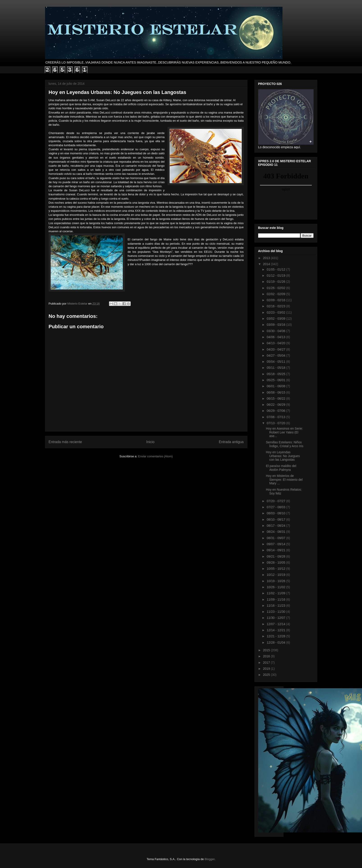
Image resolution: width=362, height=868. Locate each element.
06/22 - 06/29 (276, 405)
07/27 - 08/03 (276, 507)
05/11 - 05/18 (276, 368)
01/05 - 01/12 (276, 269)
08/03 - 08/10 (276, 513)
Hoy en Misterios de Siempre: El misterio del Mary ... (284, 480)
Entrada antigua (231, 442)
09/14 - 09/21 (276, 550)
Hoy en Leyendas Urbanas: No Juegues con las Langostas (283, 456)
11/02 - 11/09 (276, 593)
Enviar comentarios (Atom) (155, 456)
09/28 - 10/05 (276, 563)
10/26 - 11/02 (276, 587)
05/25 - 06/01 (276, 380)
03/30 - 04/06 (276, 331)
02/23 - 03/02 (276, 312)
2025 (267, 675)
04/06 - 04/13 (276, 337)
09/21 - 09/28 (276, 556)
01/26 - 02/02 (276, 288)
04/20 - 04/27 (276, 349)
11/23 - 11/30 (276, 612)
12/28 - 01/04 (276, 642)
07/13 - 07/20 (276, 423)
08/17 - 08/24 (276, 526)
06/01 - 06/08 (276, 386)
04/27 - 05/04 (276, 355)
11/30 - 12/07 (276, 618)
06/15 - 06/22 (276, 399)
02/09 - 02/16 (276, 300)
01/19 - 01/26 (276, 282)
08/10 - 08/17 (276, 519)
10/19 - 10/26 (276, 581)
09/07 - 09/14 (276, 544)
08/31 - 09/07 (276, 538)
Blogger (209, 859)
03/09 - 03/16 (276, 325)
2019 (267, 669)
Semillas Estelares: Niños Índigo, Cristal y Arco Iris (285, 444)
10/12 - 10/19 (276, 575)
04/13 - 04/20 (276, 343)
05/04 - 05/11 (276, 362)
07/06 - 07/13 (276, 417)
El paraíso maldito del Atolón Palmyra (281, 468)
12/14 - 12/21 (276, 630)
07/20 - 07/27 (276, 501)
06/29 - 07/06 (276, 411)
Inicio (150, 442)
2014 (267, 264)
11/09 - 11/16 (276, 599)
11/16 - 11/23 (276, 606)
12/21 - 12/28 (276, 636)
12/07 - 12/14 (276, 624)
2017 (267, 663)
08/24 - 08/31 (276, 532)
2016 (267, 656)
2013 (267, 258)
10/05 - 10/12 (276, 569)
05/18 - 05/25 (276, 374)
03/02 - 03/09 (276, 319)
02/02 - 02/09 (276, 294)
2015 (267, 650)
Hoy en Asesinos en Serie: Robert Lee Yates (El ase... (284, 432)
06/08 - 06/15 (276, 392)
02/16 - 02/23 (276, 306)
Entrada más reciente (65, 442)
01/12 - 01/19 (276, 276)
